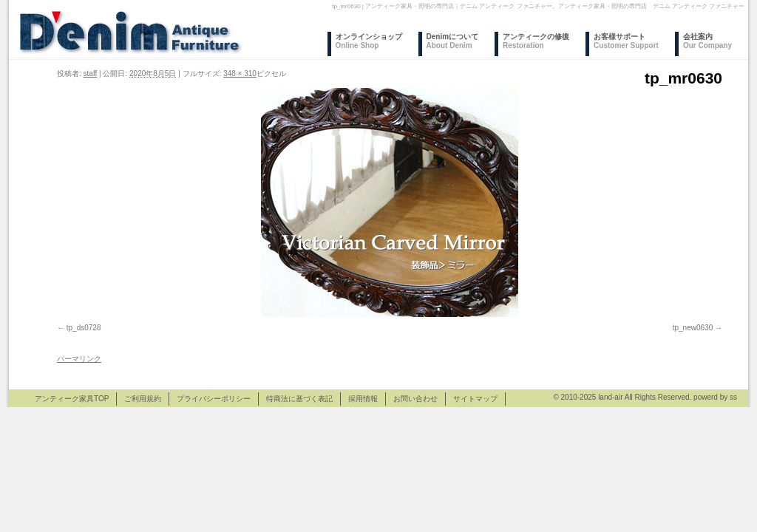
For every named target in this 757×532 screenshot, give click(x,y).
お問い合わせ (415, 399)
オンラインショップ (369, 41)
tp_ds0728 (84, 328)
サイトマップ (475, 399)
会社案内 (707, 41)
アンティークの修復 (536, 41)
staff (91, 74)
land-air (610, 397)
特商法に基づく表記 (299, 399)
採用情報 (363, 399)
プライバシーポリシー (214, 399)
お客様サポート (626, 41)
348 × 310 (240, 74)
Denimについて (453, 41)
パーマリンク (79, 359)
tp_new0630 (693, 328)
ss (733, 397)
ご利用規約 (143, 399)
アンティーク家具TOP (72, 399)
